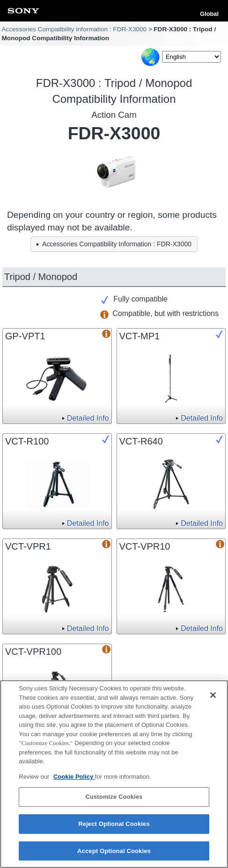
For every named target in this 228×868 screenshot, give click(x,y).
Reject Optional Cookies (114, 826)
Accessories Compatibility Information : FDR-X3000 (74, 29)
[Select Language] (191, 57)
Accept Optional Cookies (114, 853)
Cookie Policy (74, 779)
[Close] (213, 697)
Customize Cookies (114, 799)
